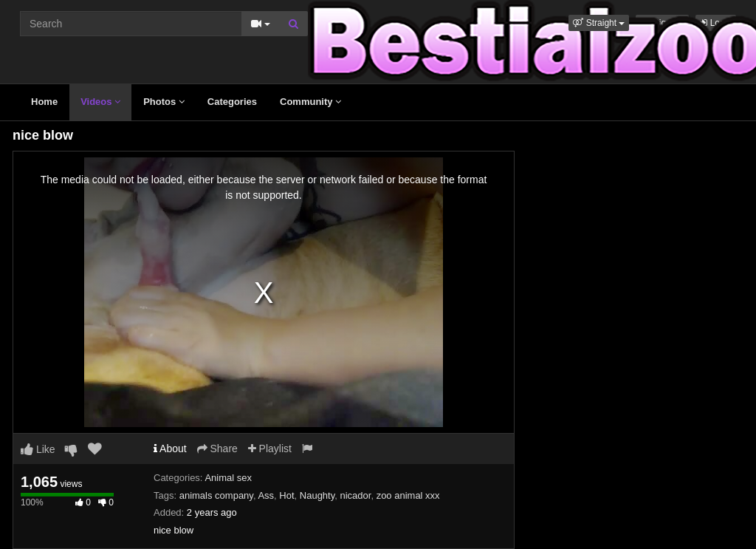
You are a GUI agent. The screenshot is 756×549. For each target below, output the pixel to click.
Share (217, 449)
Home (44, 102)
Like (38, 449)
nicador (355, 495)
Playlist (270, 449)
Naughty (317, 495)
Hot (286, 495)
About (170, 449)
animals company (216, 495)
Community (310, 102)
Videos (100, 102)
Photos (164, 102)
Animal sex (228, 478)
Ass (266, 495)
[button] (599, 23)
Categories (232, 102)
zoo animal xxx (408, 495)
